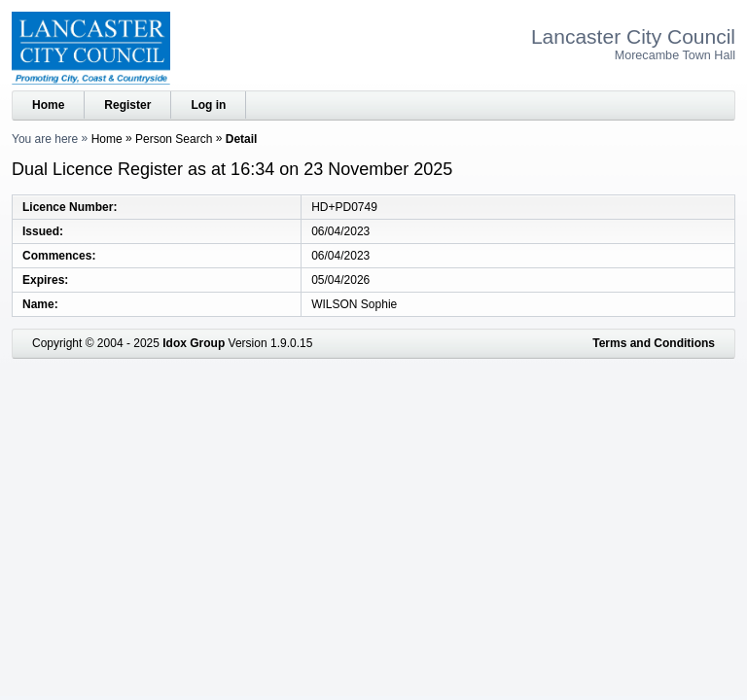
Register (127, 105)
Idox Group (194, 343)
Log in (208, 105)
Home (48, 105)
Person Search (174, 139)
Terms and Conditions (654, 343)
